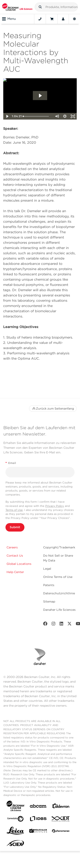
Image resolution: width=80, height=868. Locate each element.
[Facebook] (45, 625)
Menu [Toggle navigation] (9, 19)
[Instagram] (53, 625)
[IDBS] (38, 820)
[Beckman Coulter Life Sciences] (17, 7)
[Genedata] (15, 820)
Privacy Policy (55, 506)
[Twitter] (69, 625)
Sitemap (49, 601)
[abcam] (38, 807)
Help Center (15, 572)
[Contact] (40, 19)
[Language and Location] (74, 19)
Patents (49, 585)
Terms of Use (14, 510)
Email (11, 463)
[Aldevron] (61, 807)
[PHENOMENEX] (61, 832)
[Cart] (52, 19)
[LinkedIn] (61, 625)
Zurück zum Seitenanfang (53, 409)
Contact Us (15, 556)
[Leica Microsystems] (15, 832)
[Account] (63, 19)
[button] (40, 7)
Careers (12, 547)
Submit (15, 527)
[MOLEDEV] (38, 832)
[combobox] (56, 7)
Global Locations (19, 564)
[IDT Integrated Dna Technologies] (61, 820)
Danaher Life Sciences (59, 610)
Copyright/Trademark (59, 547)
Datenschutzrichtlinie (59, 593)
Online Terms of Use (58, 577)
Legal (47, 569)
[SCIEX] (15, 844)
